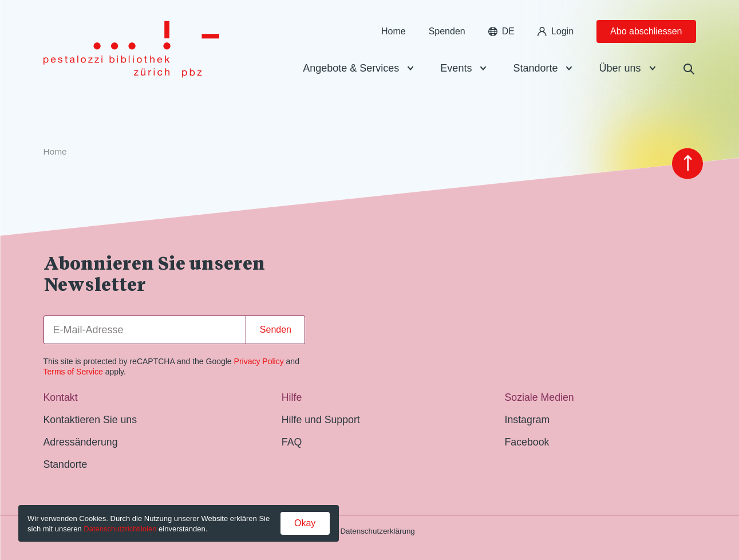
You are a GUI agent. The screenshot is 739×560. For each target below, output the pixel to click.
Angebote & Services (351, 71)
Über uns (620, 71)
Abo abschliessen (646, 34)
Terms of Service (73, 372)
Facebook (527, 442)
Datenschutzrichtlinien (120, 529)
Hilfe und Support (321, 420)
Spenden (447, 34)
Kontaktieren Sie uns (90, 420)
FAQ (292, 442)
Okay (305, 523)
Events (456, 71)
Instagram (527, 420)
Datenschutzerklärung (377, 531)
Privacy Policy (259, 361)
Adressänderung (81, 442)
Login (556, 34)
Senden (276, 330)
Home (394, 34)
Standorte (535, 71)
